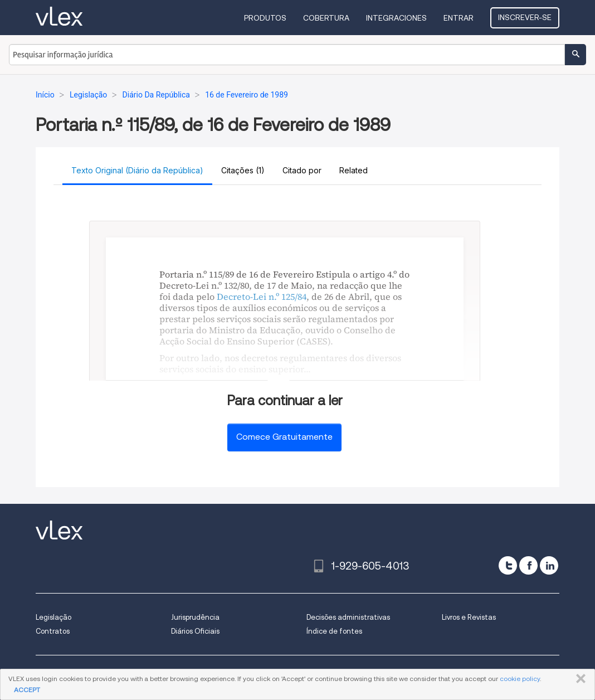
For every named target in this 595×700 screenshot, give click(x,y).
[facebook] (528, 565)
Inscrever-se (525, 17)
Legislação (53, 617)
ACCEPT (27, 690)
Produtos (265, 18)
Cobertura (326, 18)
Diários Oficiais (195, 631)
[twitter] (508, 565)
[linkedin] (549, 565)
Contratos (53, 631)
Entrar (459, 18)
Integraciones (396, 18)
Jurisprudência (195, 617)
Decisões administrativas (348, 617)
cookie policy (520, 679)
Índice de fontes (334, 631)
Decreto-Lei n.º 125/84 (262, 296)
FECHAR (579, 679)
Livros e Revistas (469, 617)
